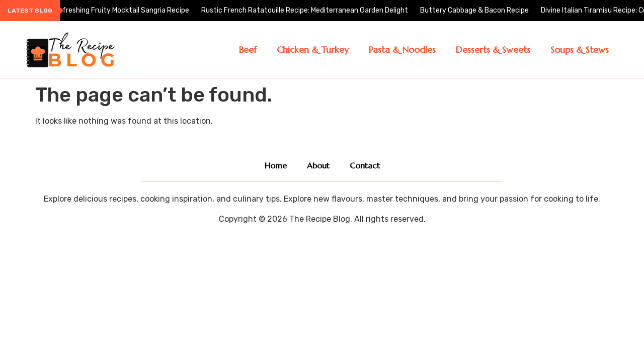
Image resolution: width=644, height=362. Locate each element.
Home (276, 165)
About (318, 165)
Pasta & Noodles (402, 50)
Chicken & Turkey (313, 50)
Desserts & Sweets (493, 50)
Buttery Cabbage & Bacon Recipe (475, 10)
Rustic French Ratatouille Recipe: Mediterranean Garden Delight (306, 10)
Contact (365, 165)
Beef (248, 50)
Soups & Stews (580, 50)
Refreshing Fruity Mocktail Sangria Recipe (123, 10)
